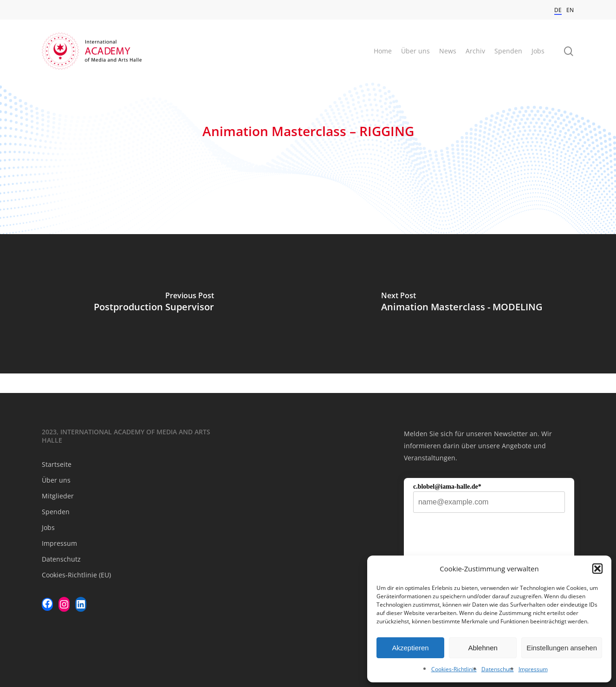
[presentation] (484, 545)
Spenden (56, 512)
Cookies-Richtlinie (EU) (76, 575)
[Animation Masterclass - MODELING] (462, 304)
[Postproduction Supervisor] (154, 304)
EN (570, 10)
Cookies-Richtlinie (454, 669)
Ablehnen (483, 648)
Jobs (48, 527)
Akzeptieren (410, 648)
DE (558, 10)
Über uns (56, 480)
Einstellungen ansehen (562, 648)
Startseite (57, 464)
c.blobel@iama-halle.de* (447, 487)
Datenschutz (498, 669)
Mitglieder (58, 496)
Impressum (533, 669)
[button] (597, 569)
